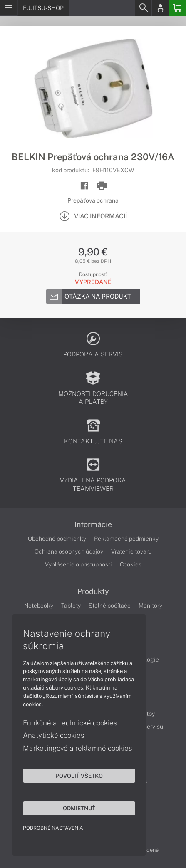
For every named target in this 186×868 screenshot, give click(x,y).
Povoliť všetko (79, 776)
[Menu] (9, 8)
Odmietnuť (79, 808)
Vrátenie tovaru (131, 551)
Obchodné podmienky (57, 539)
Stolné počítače (110, 606)
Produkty (93, 591)
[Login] (160, 8)
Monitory (150, 606)
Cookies (131, 564)
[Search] (143, 8)
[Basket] (177, 8)
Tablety (71, 606)
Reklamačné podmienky (126, 539)
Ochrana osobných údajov (69, 551)
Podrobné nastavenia (53, 828)
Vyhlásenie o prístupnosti (78, 564)
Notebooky (39, 606)
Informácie (93, 524)
